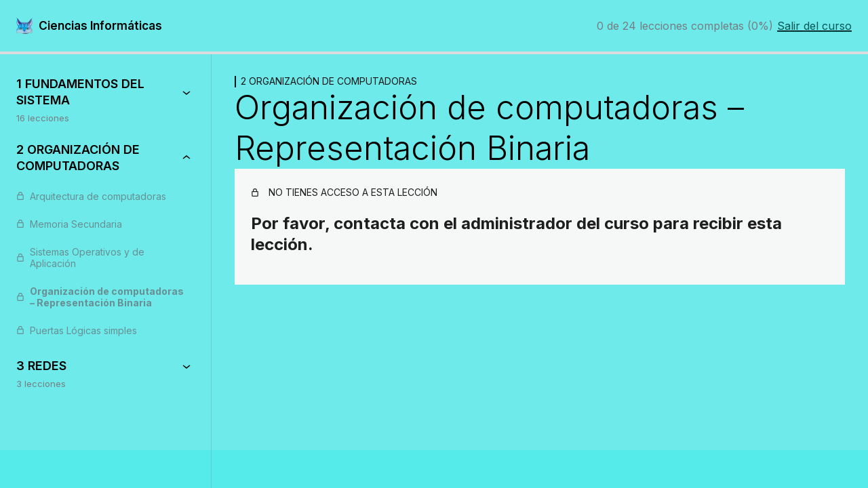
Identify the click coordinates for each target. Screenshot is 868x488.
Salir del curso (814, 26)
